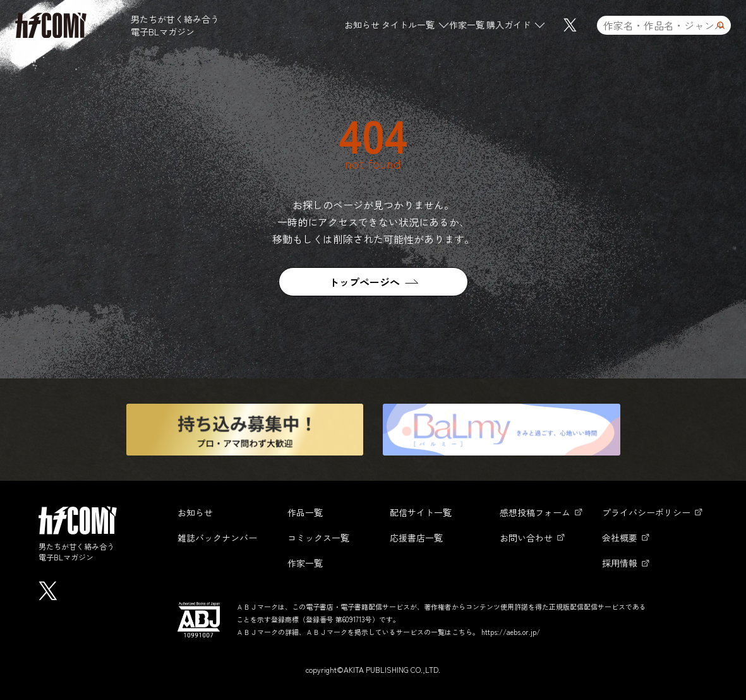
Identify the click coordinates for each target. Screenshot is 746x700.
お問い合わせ (526, 538)
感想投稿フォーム (535, 512)
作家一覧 (467, 25)
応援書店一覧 (416, 538)
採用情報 (620, 563)
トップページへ (364, 282)
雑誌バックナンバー (217, 538)
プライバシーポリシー (646, 512)
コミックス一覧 (318, 538)
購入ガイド (508, 25)
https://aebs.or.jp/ (511, 632)
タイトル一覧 (408, 25)
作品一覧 (305, 512)
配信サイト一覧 (421, 512)
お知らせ (362, 25)
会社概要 (620, 538)
